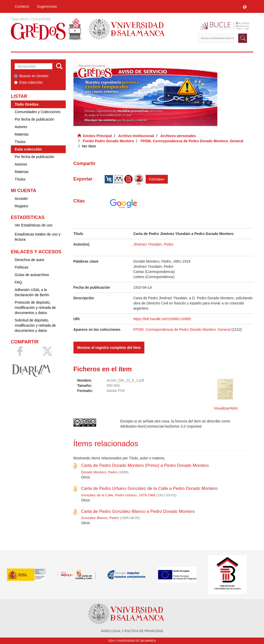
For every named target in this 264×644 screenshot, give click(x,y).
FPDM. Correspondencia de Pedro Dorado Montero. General (192, 141)
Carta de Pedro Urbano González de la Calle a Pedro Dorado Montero (149, 488)
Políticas (22, 267)
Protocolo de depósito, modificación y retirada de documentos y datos (35, 308)
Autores (21, 127)
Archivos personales (178, 136)
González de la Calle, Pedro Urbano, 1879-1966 (118, 495)
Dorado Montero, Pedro (99, 472)
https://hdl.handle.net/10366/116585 (162, 319)
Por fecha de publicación (34, 119)
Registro (21, 206)
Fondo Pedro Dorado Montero (108, 141)
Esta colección (28, 82)
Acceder (21, 199)
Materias (22, 134)
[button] (245, 6)
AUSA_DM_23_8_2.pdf (125, 380)
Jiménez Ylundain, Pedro (153, 244)
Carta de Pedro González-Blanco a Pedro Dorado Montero (138, 511)
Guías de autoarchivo (32, 275)
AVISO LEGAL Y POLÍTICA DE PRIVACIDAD (132, 631)
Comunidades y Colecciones (38, 112)
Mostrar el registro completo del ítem (109, 348)
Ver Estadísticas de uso (34, 225)
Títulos (20, 142)
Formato (157, 179)
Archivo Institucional (136, 136)
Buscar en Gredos (31, 76)
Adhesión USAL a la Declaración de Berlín (32, 292)
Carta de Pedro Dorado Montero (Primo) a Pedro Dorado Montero (145, 465)
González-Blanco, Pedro (100, 518)
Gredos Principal (97, 136)
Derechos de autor (30, 260)
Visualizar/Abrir (226, 408)
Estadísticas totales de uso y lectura (38, 237)
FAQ (18, 282)
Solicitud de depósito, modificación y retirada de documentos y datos (35, 325)
